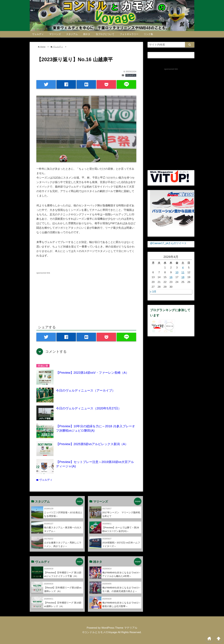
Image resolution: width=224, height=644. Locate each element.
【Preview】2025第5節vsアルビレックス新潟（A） (92, 444)
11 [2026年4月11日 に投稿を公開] (183, 272)
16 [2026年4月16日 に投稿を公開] (171, 277)
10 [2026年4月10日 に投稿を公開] (177, 272)
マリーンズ (55, 34)
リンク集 (148, 34)
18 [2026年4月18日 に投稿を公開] (183, 277)
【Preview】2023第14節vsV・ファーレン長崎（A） (92, 373)
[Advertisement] (63, 296)
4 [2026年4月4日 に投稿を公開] (183, 268)
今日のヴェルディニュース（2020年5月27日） (89, 408)
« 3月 (153, 292)
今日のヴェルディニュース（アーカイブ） (86, 390)
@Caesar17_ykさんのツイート (168, 243)
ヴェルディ (38, 34)
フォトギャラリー (129, 34)
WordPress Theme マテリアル (119, 628)
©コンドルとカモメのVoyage (100, 632)
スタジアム (72, 34)
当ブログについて (105, 34)
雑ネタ (87, 34)
